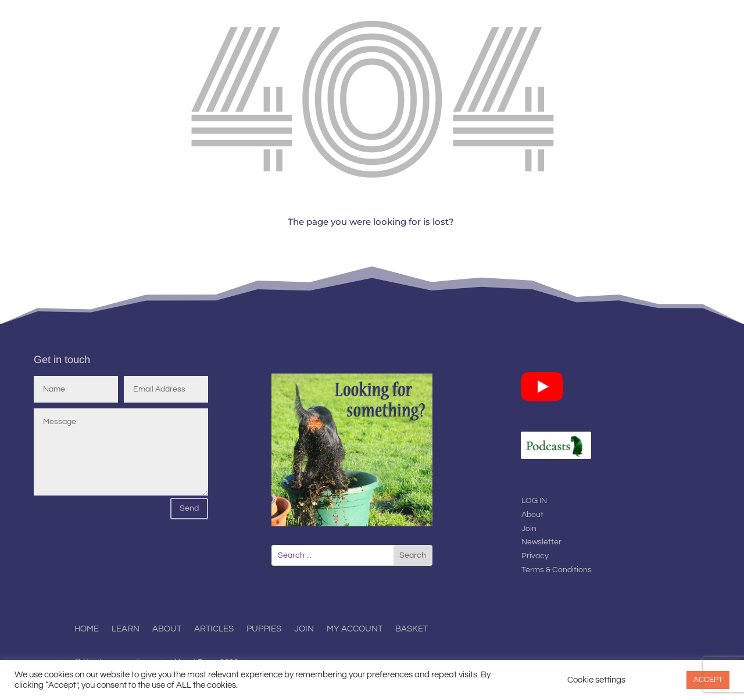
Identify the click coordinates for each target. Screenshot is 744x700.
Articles (214, 629)
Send (189, 508)
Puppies (264, 629)
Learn (126, 629)
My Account (355, 629)
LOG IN (534, 501)
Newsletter (541, 542)
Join (529, 529)
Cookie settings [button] (596, 680)
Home (87, 629)
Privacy (535, 556)
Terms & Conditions (557, 570)
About (532, 515)
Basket (412, 629)
